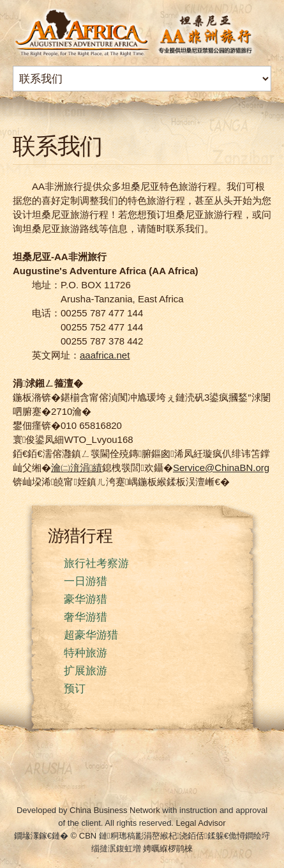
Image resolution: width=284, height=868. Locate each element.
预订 (75, 689)
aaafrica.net (105, 355)
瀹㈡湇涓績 (77, 468)
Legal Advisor (201, 823)
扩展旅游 (86, 671)
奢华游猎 (86, 617)
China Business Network (115, 810)
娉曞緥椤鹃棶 (168, 849)
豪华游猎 (86, 599)
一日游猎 (86, 581)
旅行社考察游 (96, 563)
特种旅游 (86, 653)
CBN (88, 836)
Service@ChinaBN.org (221, 468)
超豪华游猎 (91, 635)
